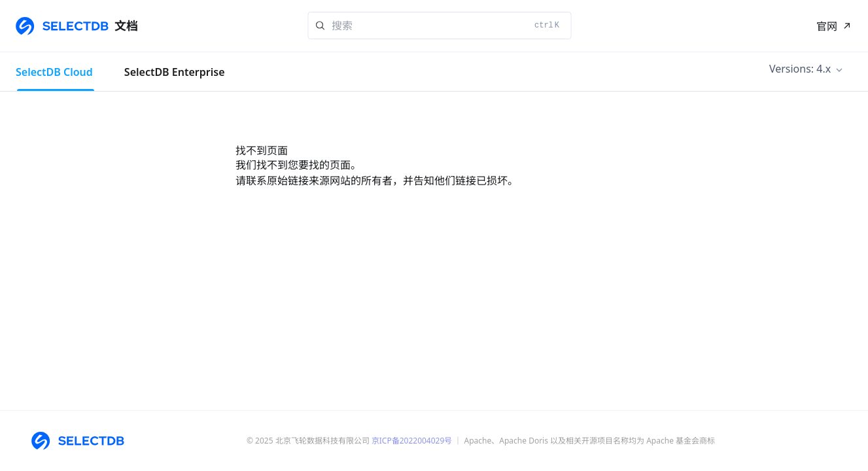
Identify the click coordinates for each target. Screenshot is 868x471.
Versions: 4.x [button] (800, 69)
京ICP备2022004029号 (412, 441)
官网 (827, 26)
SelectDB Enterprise (175, 72)
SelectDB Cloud (54, 72)
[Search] (439, 26)
